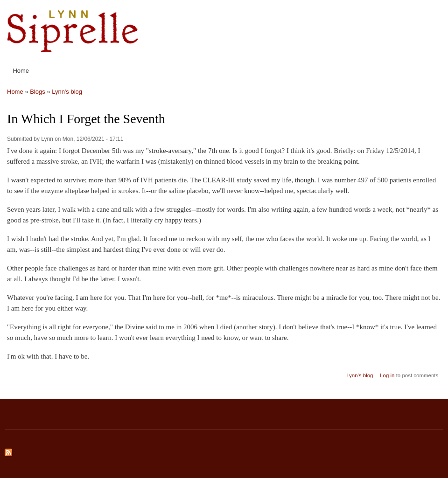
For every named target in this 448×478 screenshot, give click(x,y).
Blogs (38, 92)
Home (21, 71)
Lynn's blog (67, 92)
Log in (387, 375)
